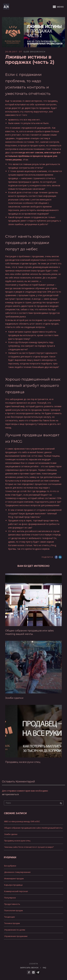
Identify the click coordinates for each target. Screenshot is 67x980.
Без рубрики (10, 866)
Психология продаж (14, 910)
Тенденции (9, 917)
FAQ (45, 968)
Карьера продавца (13, 885)
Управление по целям (15, 930)
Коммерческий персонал (16, 891)
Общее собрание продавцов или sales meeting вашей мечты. (33, 828)
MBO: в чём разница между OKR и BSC (22, 821)
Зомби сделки (14, 698)
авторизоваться (10, 794)
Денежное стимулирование (17, 872)
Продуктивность (12, 904)
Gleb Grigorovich (34, 52)
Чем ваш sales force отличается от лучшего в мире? (29, 847)
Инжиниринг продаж (14, 878)
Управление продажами (16, 936)
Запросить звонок (29, 968)
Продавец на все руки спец (23, 762)
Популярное (10, 898)
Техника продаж (12, 923)
